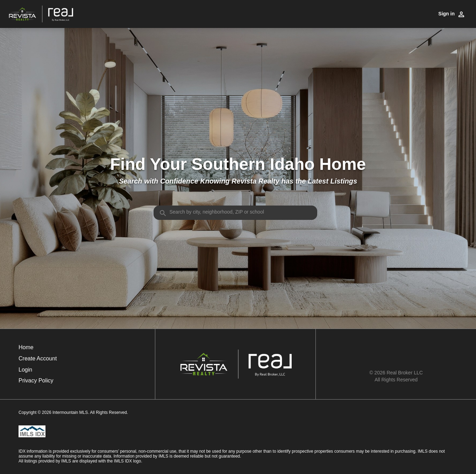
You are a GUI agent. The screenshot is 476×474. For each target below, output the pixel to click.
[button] (38, 372)
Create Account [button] (38, 358)
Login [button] (25, 370)
